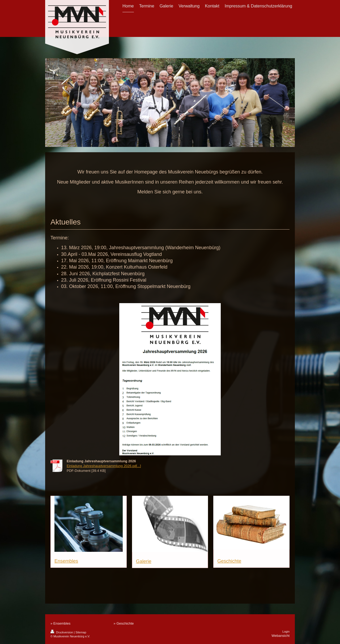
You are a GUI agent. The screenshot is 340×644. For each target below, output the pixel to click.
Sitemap (81, 632)
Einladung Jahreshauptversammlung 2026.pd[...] (104, 466)
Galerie (144, 561)
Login (286, 632)
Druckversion (62, 632)
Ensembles (66, 561)
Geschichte (229, 561)
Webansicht (280, 636)
